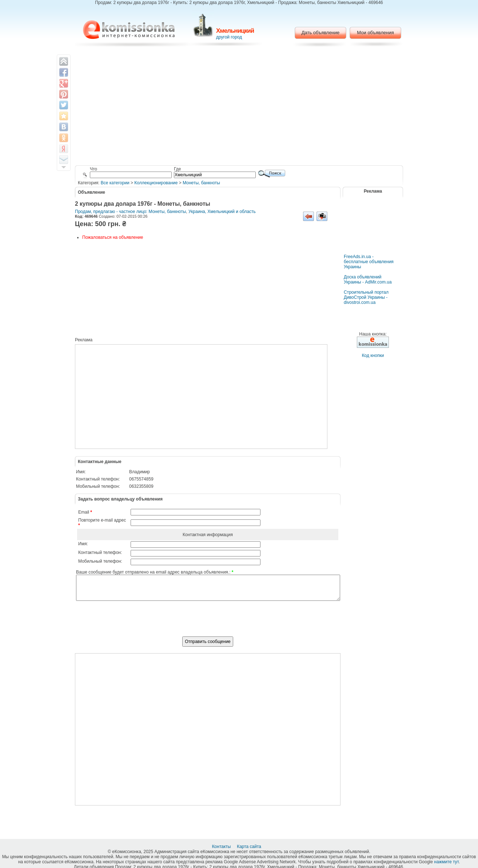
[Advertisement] (239, 107)
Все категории (115, 183)
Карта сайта (250, 847)
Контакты (222, 847)
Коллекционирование (156, 183)
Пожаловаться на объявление (113, 237)
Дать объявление (321, 33)
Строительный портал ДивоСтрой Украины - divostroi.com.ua (366, 297)
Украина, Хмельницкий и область (222, 212)
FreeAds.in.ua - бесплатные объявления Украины (369, 262)
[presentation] (208, 623)
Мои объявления (375, 33)
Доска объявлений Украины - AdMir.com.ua (368, 280)
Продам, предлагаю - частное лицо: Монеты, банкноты (130, 212)
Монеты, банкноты (201, 183)
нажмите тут (446, 862)
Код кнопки (373, 355)
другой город (229, 37)
